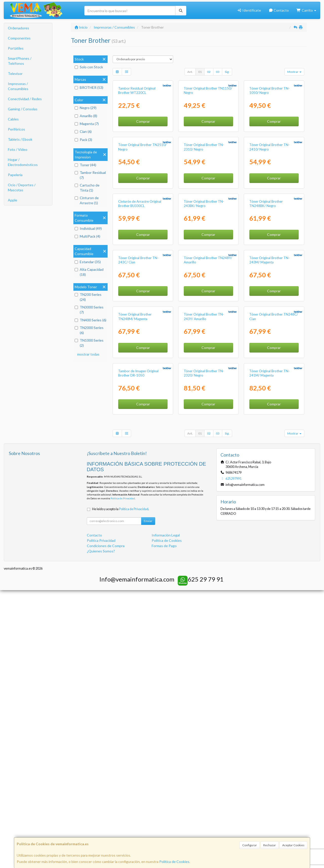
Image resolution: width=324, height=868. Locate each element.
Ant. (190, 72)
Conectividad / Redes (25, 99)
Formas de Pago (164, 824)
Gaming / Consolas (23, 109)
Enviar (148, 799)
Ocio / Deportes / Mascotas (22, 187)
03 (218, 72)
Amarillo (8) (86, 116)
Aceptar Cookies (293, 845)
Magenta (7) (87, 124)
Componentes (19, 38)
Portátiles (16, 48)
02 (209, 72)
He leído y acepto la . (121, 787)
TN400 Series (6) (90, 320)
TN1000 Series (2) (89, 343)
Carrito (306, 10)
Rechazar (270, 845)
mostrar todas (88, 354)
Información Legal (166, 813)
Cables (13, 119)
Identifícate (249, 10)
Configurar (250, 845)
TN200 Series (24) (88, 297)
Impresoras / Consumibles (18, 86)
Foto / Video (18, 149)
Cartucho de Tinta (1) (87, 188)
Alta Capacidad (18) (89, 272)
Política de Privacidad (123, 776)
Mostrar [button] (294, 72)
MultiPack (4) (87, 236)
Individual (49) (88, 228)
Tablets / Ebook (20, 139)
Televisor (15, 74)
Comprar (143, 168)
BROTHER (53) (89, 87)
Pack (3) (83, 140)
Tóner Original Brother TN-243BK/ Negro (204, 343)
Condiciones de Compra (106, 824)
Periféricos (16, 129)
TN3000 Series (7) (89, 310)
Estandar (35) (88, 262)
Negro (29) (86, 108)
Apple (13, 200)
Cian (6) (83, 131)
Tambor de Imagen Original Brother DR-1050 (138, 651)
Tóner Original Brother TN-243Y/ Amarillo (204, 548)
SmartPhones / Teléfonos (20, 61)
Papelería (15, 175)
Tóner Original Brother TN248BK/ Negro (266, 343)
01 (200, 72)
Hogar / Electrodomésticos (23, 162)
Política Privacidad (101, 818)
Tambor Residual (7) (90, 175)
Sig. (227, 72)
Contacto (279, 10)
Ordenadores (18, 28)
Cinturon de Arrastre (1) (87, 200)
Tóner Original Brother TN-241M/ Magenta (269, 651)
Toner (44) (85, 165)
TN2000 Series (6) (89, 330)
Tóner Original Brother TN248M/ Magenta (135, 548)
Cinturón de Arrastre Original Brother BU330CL (140, 343)
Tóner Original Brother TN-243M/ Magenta (269, 445)
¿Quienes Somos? (101, 829)
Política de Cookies (174, 862)
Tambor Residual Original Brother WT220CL (137, 137)
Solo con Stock (89, 67)
